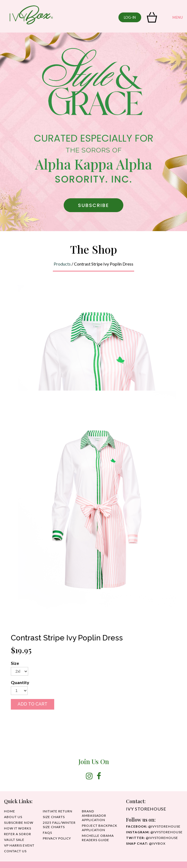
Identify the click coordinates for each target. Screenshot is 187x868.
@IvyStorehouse (154, 832)
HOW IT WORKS (18, 828)
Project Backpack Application (100, 828)
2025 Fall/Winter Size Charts (59, 825)
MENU (173, 18)
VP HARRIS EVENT (19, 845)
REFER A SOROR (18, 834)
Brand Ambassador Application (94, 816)
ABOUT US (13, 817)
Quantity (20, 682)
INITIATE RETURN (58, 811)
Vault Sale (14, 840)
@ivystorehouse (153, 826)
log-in (130, 17)
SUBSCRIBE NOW (19, 823)
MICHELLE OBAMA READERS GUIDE (98, 838)
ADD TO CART (33, 704)
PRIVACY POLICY (57, 838)
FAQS (47, 833)
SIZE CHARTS (54, 817)
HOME (10, 811)
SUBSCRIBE (94, 205)
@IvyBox (146, 843)
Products (62, 264)
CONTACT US (15, 851)
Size (15, 663)
